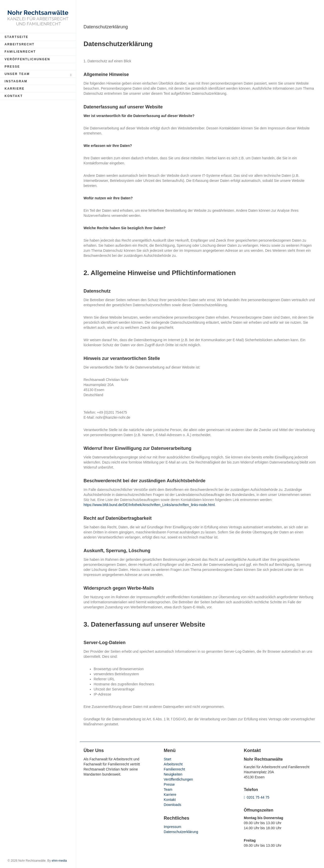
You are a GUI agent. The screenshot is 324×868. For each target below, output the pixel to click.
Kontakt (14, 96)
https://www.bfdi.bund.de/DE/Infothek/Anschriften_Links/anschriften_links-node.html (149, 505)
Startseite (16, 37)
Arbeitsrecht (19, 44)
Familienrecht (20, 52)
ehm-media (59, 861)
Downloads (173, 805)
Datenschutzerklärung (181, 832)
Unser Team (39, 74)
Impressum (173, 827)
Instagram (16, 81)
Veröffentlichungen (27, 59)
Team (168, 789)
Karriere (15, 89)
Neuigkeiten (173, 774)
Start (168, 759)
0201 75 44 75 (258, 797)
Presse (12, 67)
